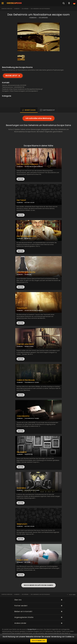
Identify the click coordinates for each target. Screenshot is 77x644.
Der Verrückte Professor (27, 164)
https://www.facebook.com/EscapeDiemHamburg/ (26, 89)
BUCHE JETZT (11, 76)
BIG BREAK (28, 238)
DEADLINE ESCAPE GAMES (32, 490)
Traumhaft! (22, 308)
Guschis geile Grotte (26, 272)
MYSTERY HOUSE (29, 202)
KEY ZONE (27, 562)
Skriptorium (22, 524)
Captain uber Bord (25, 344)
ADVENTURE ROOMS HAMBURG (34, 167)
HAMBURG (33, 18)
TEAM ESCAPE (29, 454)
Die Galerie (22, 452)
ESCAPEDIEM (43, 18)
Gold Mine (21, 488)
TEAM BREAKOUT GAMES (32, 382)
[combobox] (69, 3)
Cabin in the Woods (26, 380)
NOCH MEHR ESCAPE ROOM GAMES (38, 585)
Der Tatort (21, 200)
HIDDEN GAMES (29, 346)
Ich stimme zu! (39, 641)
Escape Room (32, 629)
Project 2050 (22, 560)
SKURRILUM (28, 274)
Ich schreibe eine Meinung (38, 118)
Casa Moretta (23, 416)
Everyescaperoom (7, 9)
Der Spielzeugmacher (27, 236)
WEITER (21, 215)
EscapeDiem (25, 9)
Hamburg (17, 9)
